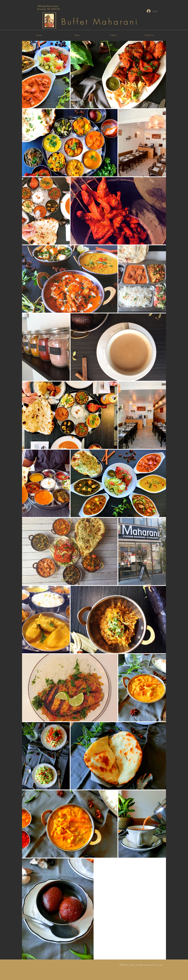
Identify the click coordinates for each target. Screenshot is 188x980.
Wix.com (158, 965)
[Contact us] (149, 35)
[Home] (39, 35)
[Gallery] (113, 35)
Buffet (75, 22)
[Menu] (77, 35)
